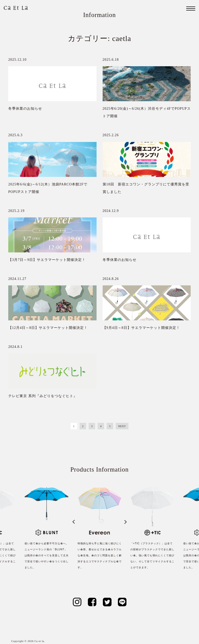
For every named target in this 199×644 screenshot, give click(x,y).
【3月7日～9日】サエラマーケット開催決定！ (47, 260)
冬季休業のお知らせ (25, 109)
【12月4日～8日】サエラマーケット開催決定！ (48, 328)
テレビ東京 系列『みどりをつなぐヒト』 (43, 396)
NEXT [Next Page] (122, 426)
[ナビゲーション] (191, 8)
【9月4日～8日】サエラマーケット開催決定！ (141, 328)
